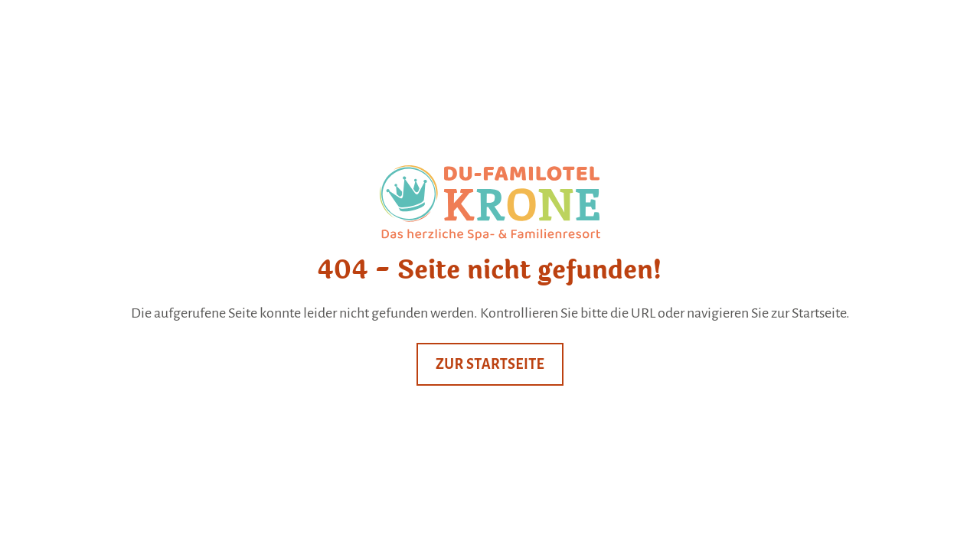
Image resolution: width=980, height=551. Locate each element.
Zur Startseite (490, 364)
